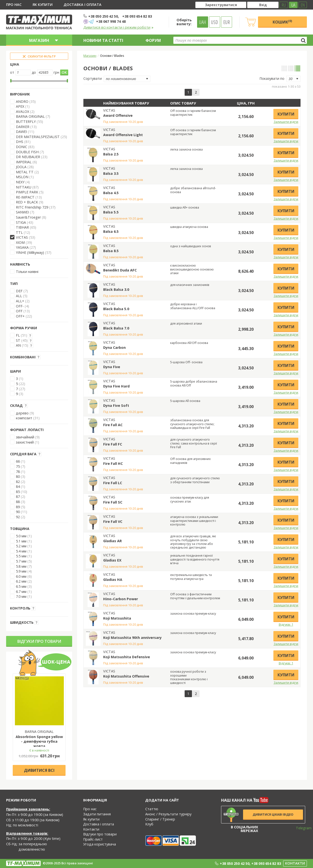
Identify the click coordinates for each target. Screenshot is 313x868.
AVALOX (22, 111)
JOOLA (21, 167)
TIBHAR (22, 227)
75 (18, 466)
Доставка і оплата (83, 5)
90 (18, 512)
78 (18, 472)
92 (18, 517)
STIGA (21, 222)
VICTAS (22, 237)
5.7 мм (21, 561)
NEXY (20, 182)
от (12, 72)
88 (18, 502)
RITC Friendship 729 (32, 207)
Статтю (152, 809)
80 (18, 476)
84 (18, 487)
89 (18, 507)
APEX (21, 106)
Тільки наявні (27, 272)
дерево (22, 413)
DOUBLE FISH (27, 152)
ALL (19, 296)
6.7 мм (21, 592)
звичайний (25, 437)
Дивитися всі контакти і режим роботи (118, 27)
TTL (19, 232)
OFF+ (20, 316)
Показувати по (272, 78)
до (34, 72)
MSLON (22, 177)
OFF (19, 311)
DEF (19, 291)
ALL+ (20, 301)
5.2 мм (21, 546)
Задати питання (97, 814)
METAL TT (25, 172)
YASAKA (22, 247)
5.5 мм (21, 556)
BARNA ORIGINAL (30, 116)
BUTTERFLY (26, 122)
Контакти (91, 829)
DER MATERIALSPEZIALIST (38, 137)
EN (303, 5)
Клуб (149, 824)
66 (18, 461)
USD (214, 22)
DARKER (23, 127)
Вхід (263, 5)
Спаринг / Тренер (160, 819)
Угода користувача (100, 844)
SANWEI (22, 212)
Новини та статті (103, 40)
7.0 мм (21, 596)
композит (24, 418)
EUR (227, 22)
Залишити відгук (286, 122)
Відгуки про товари (39, 641)
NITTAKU (24, 187)
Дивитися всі (39, 770)
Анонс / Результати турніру (168, 814)
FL (18, 335)
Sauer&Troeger (28, 217)
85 (18, 492)
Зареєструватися (221, 5)
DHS (20, 142)
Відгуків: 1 (286, 624)
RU (284, 5)
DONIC (22, 147)
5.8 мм (21, 566)
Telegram (301, 828)
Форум (153, 40)
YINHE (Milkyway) (30, 252)
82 (18, 482)
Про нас (14, 5)
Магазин (90, 56)
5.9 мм (21, 571)
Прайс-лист (93, 839)
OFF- (20, 306)
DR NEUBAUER (28, 157)
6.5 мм (21, 586)
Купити (286, 114)
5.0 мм (21, 536)
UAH (203, 22)
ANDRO (22, 101)
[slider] (11, 81)
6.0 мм (21, 576)
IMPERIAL (24, 162)
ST (18, 340)
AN (18, 345)
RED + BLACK (27, 202)
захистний (25, 442)
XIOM (20, 242)
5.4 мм (21, 551)
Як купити (43, 5)
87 (18, 497)
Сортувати (93, 78)
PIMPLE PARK (27, 192)
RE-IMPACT (25, 197)
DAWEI (21, 132)
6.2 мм (21, 581)
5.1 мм (21, 541)
